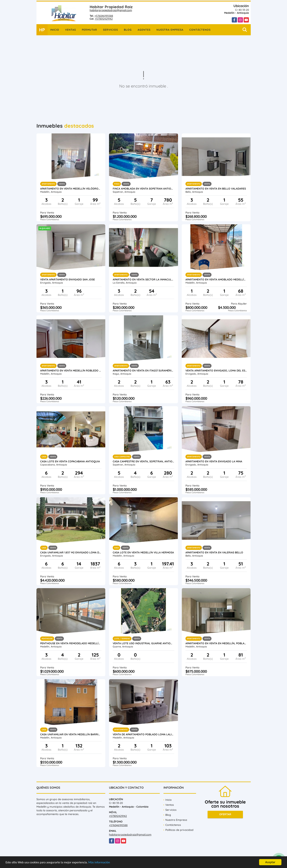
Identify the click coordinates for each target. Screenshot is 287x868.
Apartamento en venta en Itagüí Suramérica (143, 371)
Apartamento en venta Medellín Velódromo (71, 189)
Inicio (55, 30)
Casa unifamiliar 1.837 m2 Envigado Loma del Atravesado (71, 552)
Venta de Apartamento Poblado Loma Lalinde (143, 734)
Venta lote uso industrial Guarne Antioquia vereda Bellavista (143, 643)
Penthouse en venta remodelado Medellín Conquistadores (71, 643)
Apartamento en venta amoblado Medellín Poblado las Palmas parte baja (216, 279)
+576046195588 (104, 16)
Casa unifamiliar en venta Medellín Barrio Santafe (71, 734)
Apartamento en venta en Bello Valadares (216, 189)
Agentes (144, 30)
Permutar (89, 30)
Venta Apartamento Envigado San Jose (68, 279)
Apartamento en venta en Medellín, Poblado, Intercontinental (216, 643)
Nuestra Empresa (170, 30)
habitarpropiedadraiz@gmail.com (111, 10)
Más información (99, 863)
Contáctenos (200, 30)
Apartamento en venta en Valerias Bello (214, 552)
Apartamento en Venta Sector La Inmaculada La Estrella (143, 279)
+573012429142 (104, 19)
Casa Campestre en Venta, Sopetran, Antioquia (143, 461)
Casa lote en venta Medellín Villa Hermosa (143, 552)
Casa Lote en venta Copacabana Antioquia (70, 461)
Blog (128, 30)
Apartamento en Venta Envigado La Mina (214, 461)
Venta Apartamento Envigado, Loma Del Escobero (216, 371)
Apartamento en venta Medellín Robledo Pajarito (71, 371)
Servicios (110, 30)
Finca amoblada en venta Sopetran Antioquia (143, 189)
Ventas (70, 30)
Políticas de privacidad (179, 830)
